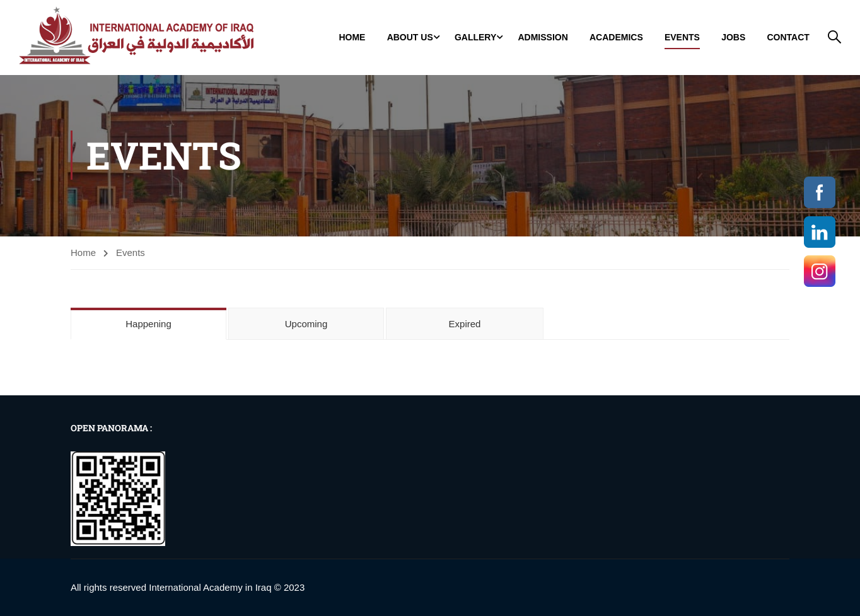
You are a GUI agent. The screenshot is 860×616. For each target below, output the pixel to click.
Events (682, 38)
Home (352, 38)
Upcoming (306, 325)
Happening (148, 325)
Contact (788, 38)
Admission (543, 38)
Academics (616, 38)
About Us (410, 38)
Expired (465, 325)
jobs (733, 38)
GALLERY (475, 38)
